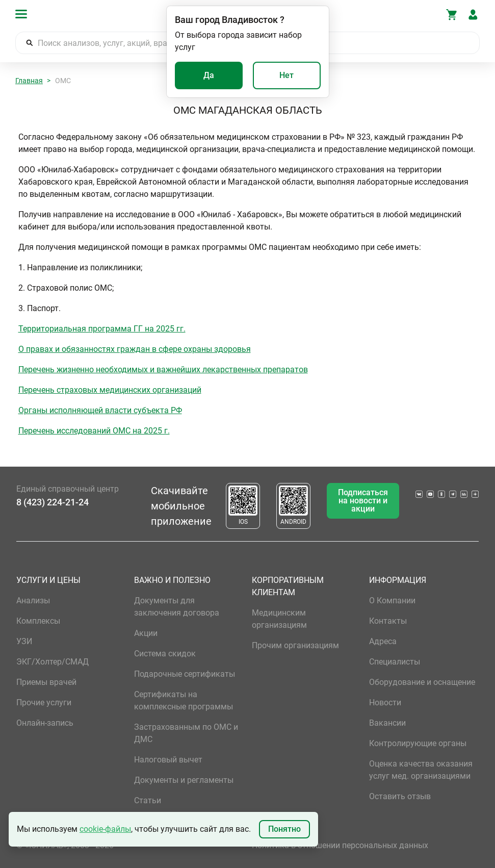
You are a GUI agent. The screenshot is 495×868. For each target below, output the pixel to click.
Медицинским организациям (279, 619)
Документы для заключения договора (177, 607)
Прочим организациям (295, 645)
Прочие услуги (44, 703)
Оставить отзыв (400, 796)
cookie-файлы (105, 829)
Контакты (388, 621)
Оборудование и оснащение (422, 682)
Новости (385, 703)
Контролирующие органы (418, 743)
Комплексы (38, 621)
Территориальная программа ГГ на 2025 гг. (102, 329)
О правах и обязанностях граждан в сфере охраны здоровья (135, 349)
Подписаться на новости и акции (363, 501)
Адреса (383, 641)
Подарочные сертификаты (185, 674)
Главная (29, 81)
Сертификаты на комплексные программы (184, 700)
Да (209, 75)
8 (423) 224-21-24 (53, 502)
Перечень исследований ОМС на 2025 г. (94, 431)
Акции (146, 633)
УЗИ (24, 641)
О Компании (392, 601)
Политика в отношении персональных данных (340, 845)
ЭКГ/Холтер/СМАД (53, 662)
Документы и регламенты (184, 780)
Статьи (148, 800)
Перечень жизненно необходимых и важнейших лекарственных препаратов (163, 369)
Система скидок (165, 654)
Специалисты (395, 662)
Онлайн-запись (45, 723)
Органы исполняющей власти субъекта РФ (100, 410)
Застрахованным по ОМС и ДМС (186, 733)
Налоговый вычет (168, 760)
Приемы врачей (46, 682)
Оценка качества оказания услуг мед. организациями (421, 770)
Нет (286, 75)
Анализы (33, 601)
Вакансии (387, 723)
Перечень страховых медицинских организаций (110, 390)
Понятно (284, 829)
